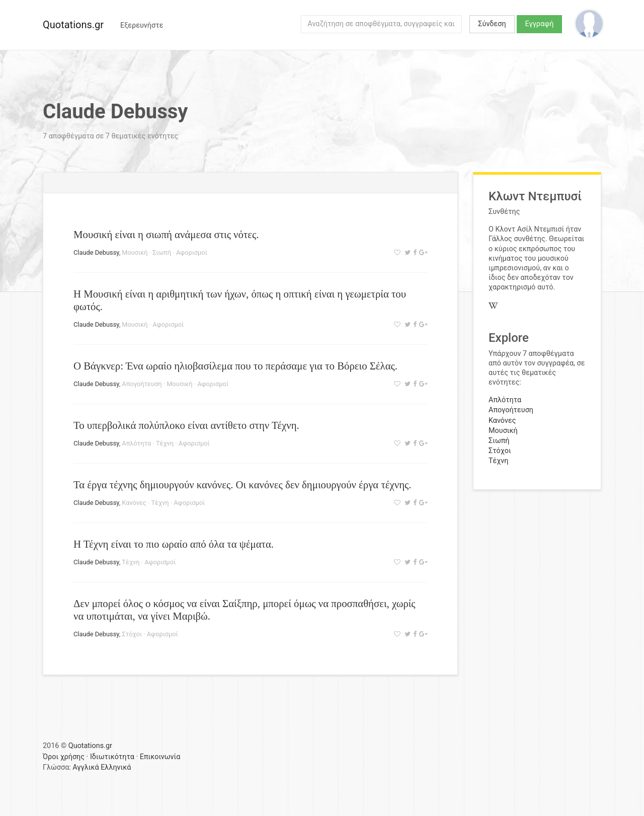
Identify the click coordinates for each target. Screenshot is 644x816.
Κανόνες (134, 503)
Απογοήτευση (142, 384)
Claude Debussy (96, 252)
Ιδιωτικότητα (112, 757)
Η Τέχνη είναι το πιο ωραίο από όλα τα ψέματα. (174, 544)
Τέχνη (165, 443)
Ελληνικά (116, 767)
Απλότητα (136, 443)
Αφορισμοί (192, 252)
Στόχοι (132, 634)
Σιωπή (162, 252)
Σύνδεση (492, 24)
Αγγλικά (86, 767)
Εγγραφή (540, 24)
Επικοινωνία (160, 757)
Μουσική (135, 252)
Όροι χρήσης (64, 757)
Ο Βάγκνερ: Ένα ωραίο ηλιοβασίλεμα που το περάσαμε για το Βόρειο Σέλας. (235, 366)
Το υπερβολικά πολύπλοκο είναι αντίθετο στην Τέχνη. (186, 425)
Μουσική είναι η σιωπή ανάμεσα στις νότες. (166, 234)
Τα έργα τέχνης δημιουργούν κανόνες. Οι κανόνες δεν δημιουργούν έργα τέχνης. (242, 485)
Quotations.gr (73, 25)
